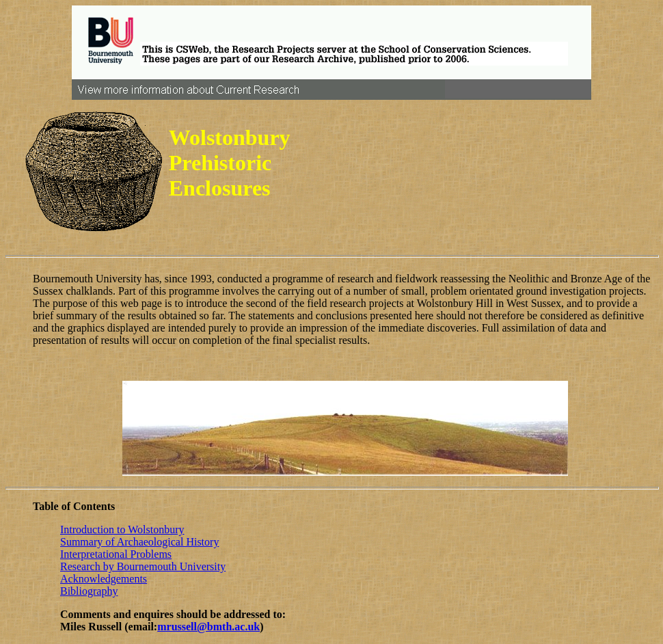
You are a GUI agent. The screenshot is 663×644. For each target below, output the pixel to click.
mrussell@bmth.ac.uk (208, 627)
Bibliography (89, 591)
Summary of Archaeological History (139, 542)
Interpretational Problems (116, 554)
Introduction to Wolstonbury (122, 529)
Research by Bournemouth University (143, 566)
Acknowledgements (104, 579)
